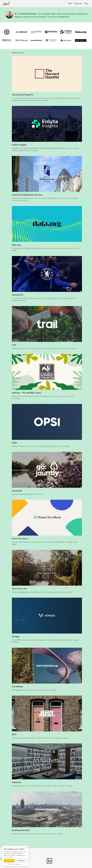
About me (78, 4)
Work (70, 4)
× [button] (27, 848)
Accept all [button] (9, 861)
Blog (86, 4)
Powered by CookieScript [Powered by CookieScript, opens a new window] (15, 864)
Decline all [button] (21, 861)
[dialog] (15, 856)
